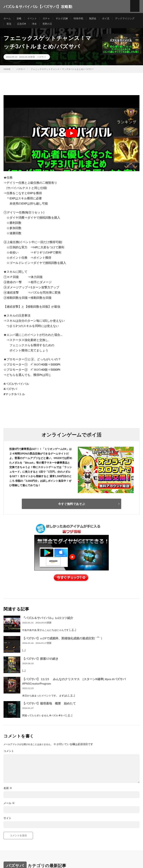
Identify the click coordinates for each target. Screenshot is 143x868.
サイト (7, 821)
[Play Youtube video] (71, 136)
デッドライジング (17, 25)
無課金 (97, 18)
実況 (36, 25)
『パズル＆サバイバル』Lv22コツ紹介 (48, 620)
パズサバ (41, 60)
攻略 (20, 18)
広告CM (49, 25)
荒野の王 (76, 25)
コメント (9, 754)
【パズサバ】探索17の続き (40, 661)
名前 (8, 791)
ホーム (7, 18)
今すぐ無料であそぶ (71, 507)
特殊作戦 (82, 18)
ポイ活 (110, 18)
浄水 (62, 25)
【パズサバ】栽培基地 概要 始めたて (49, 706)
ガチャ (48, 18)
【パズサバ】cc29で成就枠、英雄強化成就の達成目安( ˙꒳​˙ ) (62, 641)
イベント (33, 18)
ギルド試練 (64, 18)
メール (9, 806)
